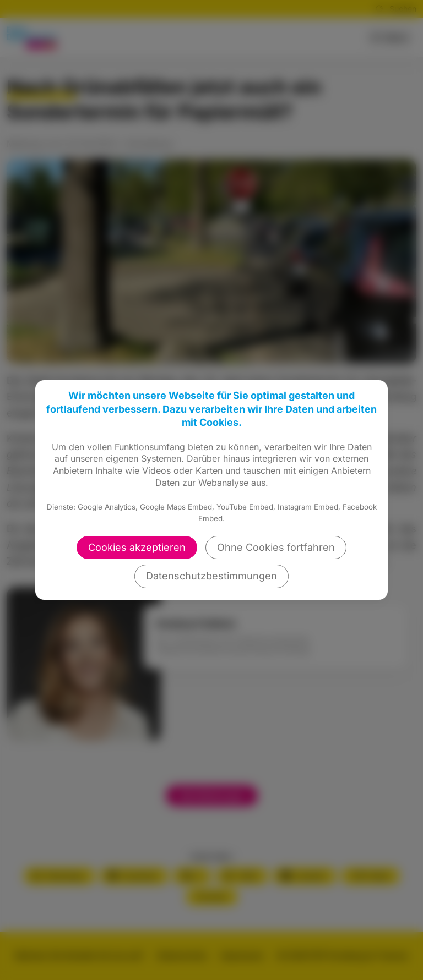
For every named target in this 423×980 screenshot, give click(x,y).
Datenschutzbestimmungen (211, 576)
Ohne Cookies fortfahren (276, 547)
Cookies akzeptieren (137, 547)
